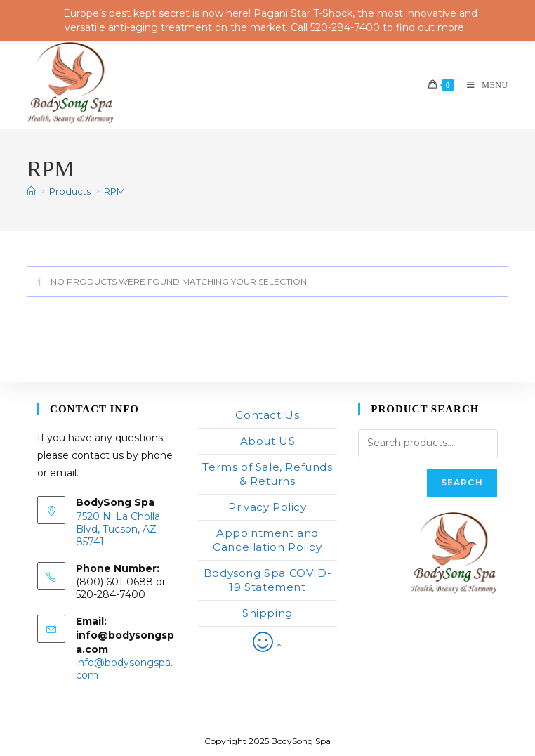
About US (268, 441)
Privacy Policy (267, 507)
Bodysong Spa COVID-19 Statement (267, 580)
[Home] (31, 191)
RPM (114, 191)
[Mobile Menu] (482, 85)
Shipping (267, 613)
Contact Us (267, 415)
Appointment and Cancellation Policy (267, 540)
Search (462, 482)
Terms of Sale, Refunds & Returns (267, 474)
